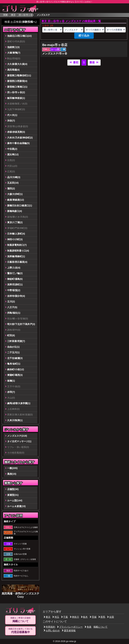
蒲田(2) (11, 189)
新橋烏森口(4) (15, 211)
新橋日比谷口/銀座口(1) (20, 206)
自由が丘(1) (13, 347)
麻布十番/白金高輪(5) (18, 143)
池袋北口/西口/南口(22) (19, 36)
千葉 (64, 617)
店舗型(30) (13, 489)
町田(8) (11, 335)
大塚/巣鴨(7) (14, 53)
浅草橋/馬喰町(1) (16, 256)
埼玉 (56, 617)
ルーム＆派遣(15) (16, 506)
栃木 (84, 617)
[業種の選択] (73, 30)
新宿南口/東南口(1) (17, 87)
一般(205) (12, 468)
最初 (74, 62)
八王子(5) (12, 307)
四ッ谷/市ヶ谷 (26, 15)
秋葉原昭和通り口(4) (18, 251)
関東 (6, 15)
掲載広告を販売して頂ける (20, 631)
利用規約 (49, 627)
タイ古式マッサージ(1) (19, 441)
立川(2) (11, 302)
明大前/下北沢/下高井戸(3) (21, 324)
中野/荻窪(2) (14, 290)
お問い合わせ (52, 631)
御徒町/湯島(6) (15, 279)
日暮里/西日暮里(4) (17, 262)
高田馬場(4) (13, 70)
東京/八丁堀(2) (15, 222)
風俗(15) (12, 474)
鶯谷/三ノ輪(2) (15, 273)
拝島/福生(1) (14, 313)
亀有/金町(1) (14, 364)
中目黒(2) (12, 149)
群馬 (102, 617)
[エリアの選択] (52, 30)
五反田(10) (13, 183)
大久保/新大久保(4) (17, 64)
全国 (111, 617)
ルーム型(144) (15, 500)
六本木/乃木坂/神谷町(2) (20, 138)
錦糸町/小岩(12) (16, 369)
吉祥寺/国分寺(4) (16, 296)
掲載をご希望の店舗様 (20, 620)
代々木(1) (12, 115)
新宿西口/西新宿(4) (17, 81)
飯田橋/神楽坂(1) (16, 98)
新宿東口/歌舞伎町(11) (19, 75)
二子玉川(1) (13, 352)
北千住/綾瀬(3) (15, 358)
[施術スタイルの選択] (94, 30)
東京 (13, 15)
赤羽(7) (11, 392)
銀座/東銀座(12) (16, 200)
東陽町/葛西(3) (15, 375)
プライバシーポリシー (70, 627)
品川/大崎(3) (14, 177)
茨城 (93, 617)
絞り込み (84, 35)
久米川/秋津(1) (15, 420)
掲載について (100, 627)
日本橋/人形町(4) (16, 234)
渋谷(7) (11, 121)
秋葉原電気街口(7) (17, 245)
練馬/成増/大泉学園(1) (19, 403)
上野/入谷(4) (14, 268)
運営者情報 (69, 631)
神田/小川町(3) (15, 239)
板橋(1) (11, 381)
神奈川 (74, 617)
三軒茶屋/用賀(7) (16, 341)
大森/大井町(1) (15, 194)
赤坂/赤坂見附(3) (16, 132)
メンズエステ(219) (17, 436)
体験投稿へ (29, 22)
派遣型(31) (13, 495)
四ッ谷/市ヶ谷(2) (16, 92)
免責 (88, 627)
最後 (94, 62)
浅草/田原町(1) (15, 285)
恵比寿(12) (13, 154)
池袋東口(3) (13, 47)
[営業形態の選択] (115, 30)
